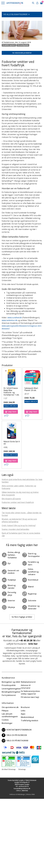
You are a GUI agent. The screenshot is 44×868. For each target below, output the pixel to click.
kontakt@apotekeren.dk (17, 730)
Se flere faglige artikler (22, 617)
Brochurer (25, 707)
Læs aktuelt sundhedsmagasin (10, 715)
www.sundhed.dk (15, 318)
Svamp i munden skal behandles (15, 529)
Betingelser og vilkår (11, 682)
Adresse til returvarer (26, 687)
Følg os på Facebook (14, 735)
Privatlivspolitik (9, 685)
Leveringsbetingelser (11, 689)
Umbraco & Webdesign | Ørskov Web (22, 794)
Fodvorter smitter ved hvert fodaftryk (18, 502)
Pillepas (5, 711)
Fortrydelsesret (9, 695)
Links (23, 711)
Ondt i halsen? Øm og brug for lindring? (19, 525)
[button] (3, 3)
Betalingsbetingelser (11, 692)
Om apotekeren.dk (10, 707)
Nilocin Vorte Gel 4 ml (12, 443)
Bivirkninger (7, 723)
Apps (23, 714)
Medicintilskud (27, 717)
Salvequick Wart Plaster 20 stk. (31, 389)
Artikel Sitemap (9, 769)
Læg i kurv (11, 412)
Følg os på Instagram (15, 741)
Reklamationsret (28, 682)
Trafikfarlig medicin (30, 721)
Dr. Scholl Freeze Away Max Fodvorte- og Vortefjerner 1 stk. (11, 391)
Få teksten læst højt (30, 697)
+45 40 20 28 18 (27, 640)
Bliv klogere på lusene (11, 499)
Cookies (5, 720)
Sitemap (22, 769)
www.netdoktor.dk (10, 320)
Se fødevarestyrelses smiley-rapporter (30, 692)
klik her (33, 644)
